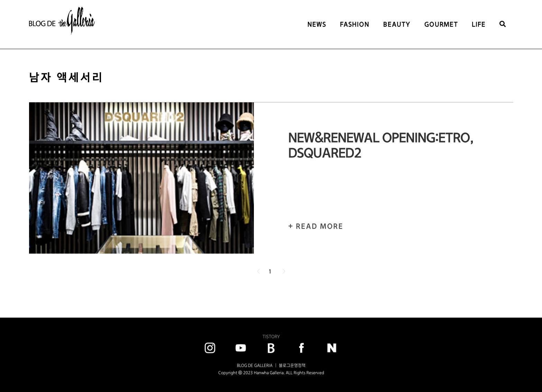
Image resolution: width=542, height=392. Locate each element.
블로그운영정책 (292, 365)
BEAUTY (397, 24)
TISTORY (271, 336)
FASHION (355, 24)
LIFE (479, 24)
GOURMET (441, 24)
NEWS (317, 24)
